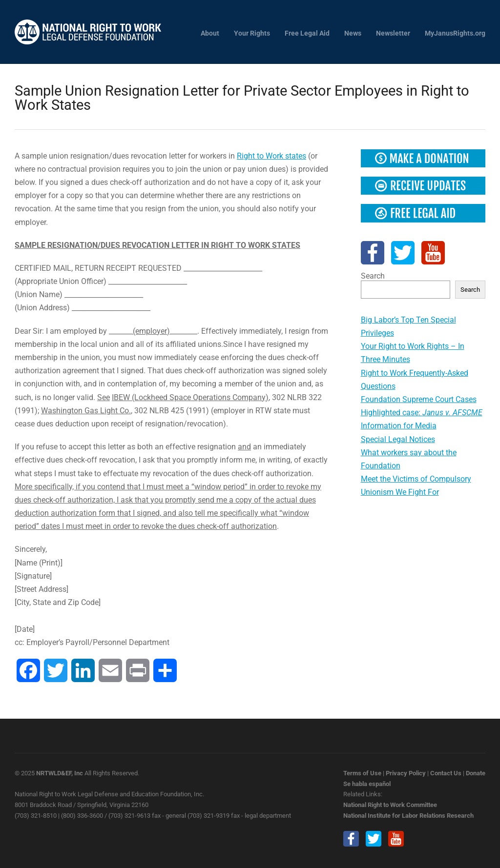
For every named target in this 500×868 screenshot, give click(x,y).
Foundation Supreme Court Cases (419, 399)
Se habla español (367, 784)
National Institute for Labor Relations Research (408, 816)
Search (373, 276)
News (353, 33)
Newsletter (393, 33)
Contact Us (446, 773)
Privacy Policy (406, 773)
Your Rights (252, 33)
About (210, 33)
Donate (476, 773)
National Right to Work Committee (390, 805)
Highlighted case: (422, 413)
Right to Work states (271, 156)
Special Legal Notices (398, 439)
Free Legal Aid (307, 33)
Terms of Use (362, 773)
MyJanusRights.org (455, 33)
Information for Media (399, 426)
